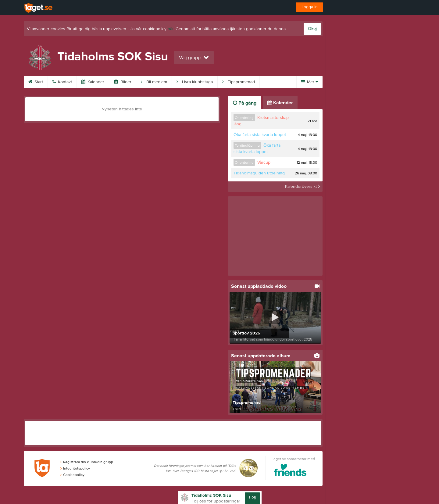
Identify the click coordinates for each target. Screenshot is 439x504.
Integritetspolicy (75, 468)
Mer (310, 82)
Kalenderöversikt (303, 187)
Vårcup (264, 163)
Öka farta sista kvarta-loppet (260, 135)
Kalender (93, 82)
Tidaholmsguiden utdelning (259, 173)
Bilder (123, 82)
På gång (245, 103)
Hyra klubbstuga (195, 82)
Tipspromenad (239, 82)
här (171, 29)
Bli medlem (154, 82)
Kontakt (62, 82)
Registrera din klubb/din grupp (87, 462)
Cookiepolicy (72, 475)
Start (36, 82)
